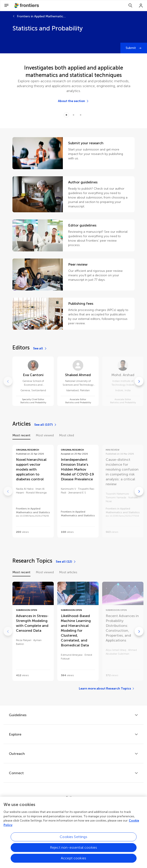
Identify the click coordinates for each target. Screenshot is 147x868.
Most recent (21, 435)
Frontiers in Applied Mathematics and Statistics (41, 16)
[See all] (40, 349)
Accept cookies (73, 861)
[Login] (141, 6)
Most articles (68, 572)
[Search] (130, 6)
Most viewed (45, 435)
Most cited (67, 435)
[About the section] (73, 101)
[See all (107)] (46, 425)
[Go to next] (139, 381)
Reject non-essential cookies (73, 851)
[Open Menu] (6, 6)
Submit (131, 48)
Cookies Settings (73, 840)
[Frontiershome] (27, 6)
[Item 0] (66, 115)
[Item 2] (81, 115)
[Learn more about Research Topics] (107, 689)
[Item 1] (73, 115)
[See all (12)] (66, 562)
